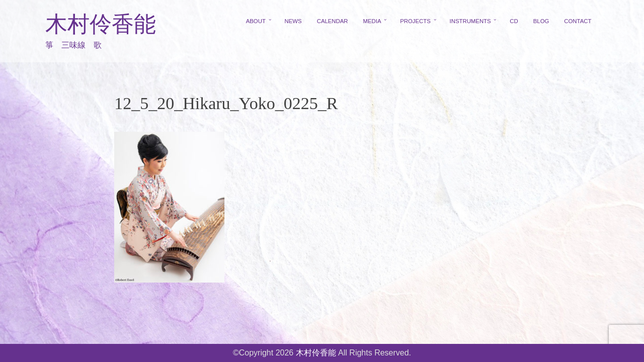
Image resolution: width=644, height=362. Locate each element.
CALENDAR (333, 21)
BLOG (541, 21)
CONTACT (578, 21)
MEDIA (372, 21)
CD (514, 21)
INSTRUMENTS (470, 21)
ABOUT (256, 21)
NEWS (293, 21)
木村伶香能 (101, 24)
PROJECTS (415, 21)
